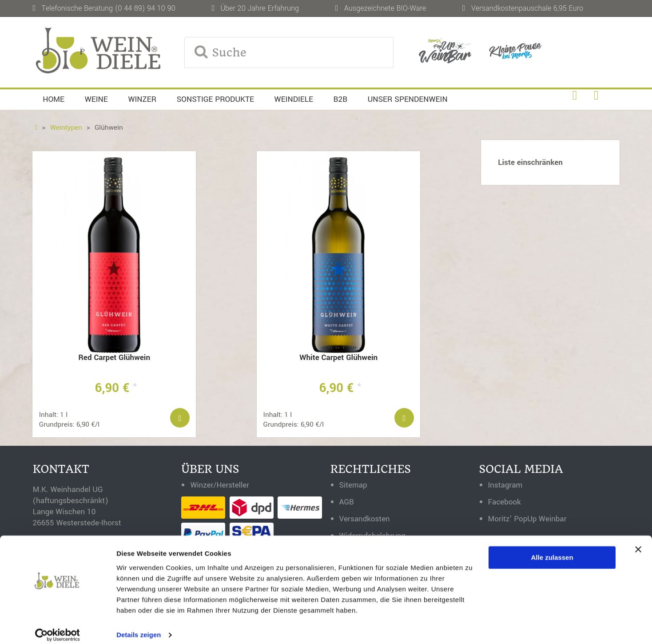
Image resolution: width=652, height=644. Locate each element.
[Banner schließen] (638, 541)
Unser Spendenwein (408, 99)
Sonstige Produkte (215, 99)
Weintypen (66, 128)
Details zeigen (139, 626)
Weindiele (294, 99)
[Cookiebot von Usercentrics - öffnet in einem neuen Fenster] (58, 627)
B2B (341, 99)
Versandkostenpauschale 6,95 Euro (527, 8)
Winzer (142, 99)
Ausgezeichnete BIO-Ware (385, 8)
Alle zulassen (552, 549)
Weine (96, 99)
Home (54, 99)
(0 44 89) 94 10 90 (145, 8)
